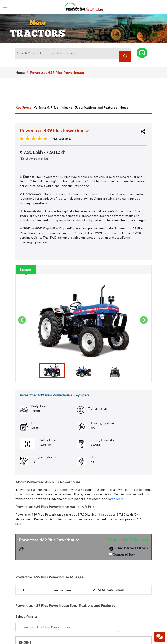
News (124, 107)
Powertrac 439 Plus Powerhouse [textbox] (45, 627)
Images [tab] (26, 270)
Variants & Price (46, 107)
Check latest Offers (129, 548)
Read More (116, 499)
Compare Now (124, 554)
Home (20, 73)
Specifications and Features (96, 107)
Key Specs (23, 107)
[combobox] (67, 627)
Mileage (67, 107)
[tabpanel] (83, 325)
